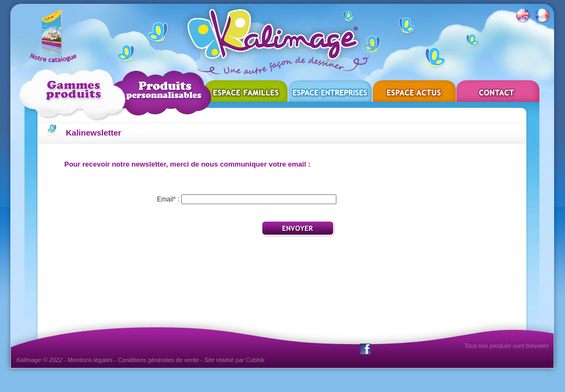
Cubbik (255, 360)
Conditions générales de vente (159, 360)
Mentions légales (90, 360)
